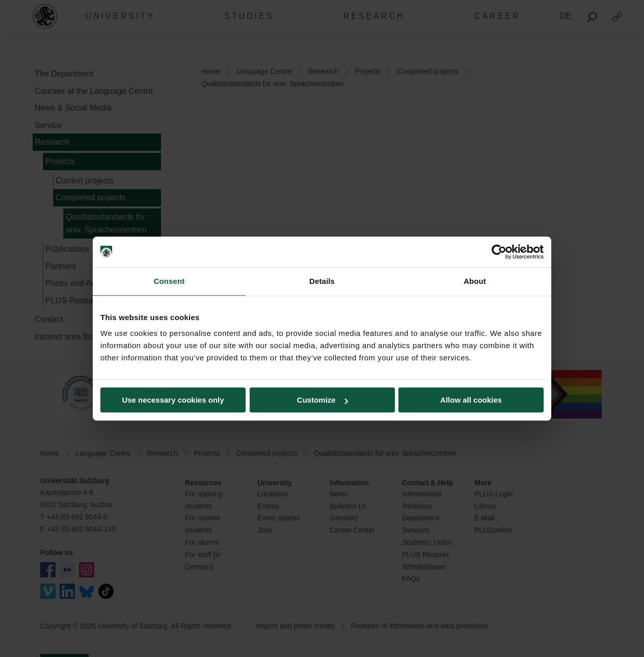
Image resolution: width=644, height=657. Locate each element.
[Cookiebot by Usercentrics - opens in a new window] (499, 252)
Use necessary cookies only (173, 400)
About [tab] (475, 281)
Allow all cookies (471, 400)
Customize (323, 400)
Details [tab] (322, 281)
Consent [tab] (169, 281)
